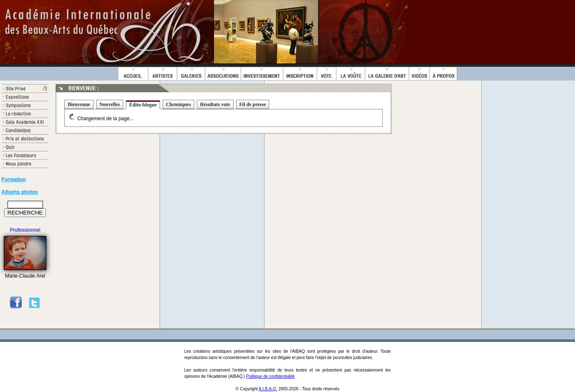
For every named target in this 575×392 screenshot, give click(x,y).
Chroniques (178, 104)
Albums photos (19, 192)
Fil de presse (253, 104)
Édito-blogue (143, 105)
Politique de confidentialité (270, 376)
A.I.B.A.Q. (268, 389)
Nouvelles (110, 104)
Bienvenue (79, 104)
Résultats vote (215, 104)
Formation (14, 180)
